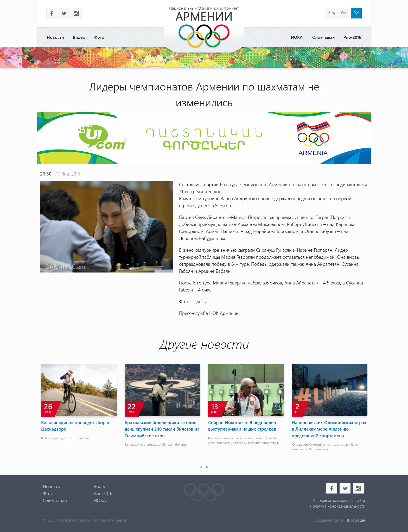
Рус (356, 13)
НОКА (297, 37)
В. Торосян (356, 520)
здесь (200, 301)
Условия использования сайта (339, 500)
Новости (55, 37)
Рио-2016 (352, 37)
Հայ (332, 13)
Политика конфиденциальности (337, 506)
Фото (99, 37)
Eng (344, 13)
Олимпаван (323, 37)
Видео (79, 37)
